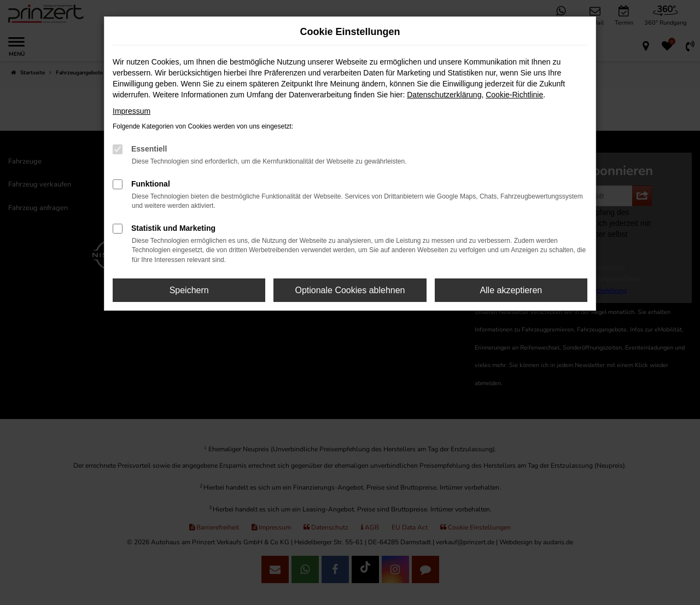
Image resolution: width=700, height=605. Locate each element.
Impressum (132, 111)
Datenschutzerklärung (444, 95)
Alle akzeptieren (511, 290)
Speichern (189, 290)
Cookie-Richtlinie (514, 95)
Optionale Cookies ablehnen (350, 290)
